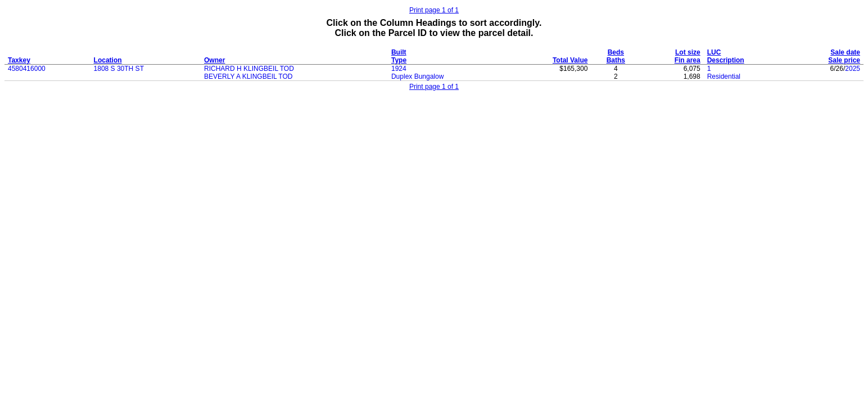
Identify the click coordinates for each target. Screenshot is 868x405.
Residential (724, 76)
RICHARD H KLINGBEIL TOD (249, 69)
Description (726, 60)
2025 (853, 69)
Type (399, 60)
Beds (616, 52)
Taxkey (19, 60)
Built (399, 52)
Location (108, 60)
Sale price (844, 60)
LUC (714, 52)
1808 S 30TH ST (119, 69)
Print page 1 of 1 (434, 10)
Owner (214, 60)
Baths (616, 60)
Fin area (688, 60)
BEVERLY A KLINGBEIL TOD (248, 76)
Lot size (688, 52)
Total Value (570, 60)
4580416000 (27, 69)
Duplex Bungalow (417, 76)
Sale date (845, 52)
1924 (399, 69)
